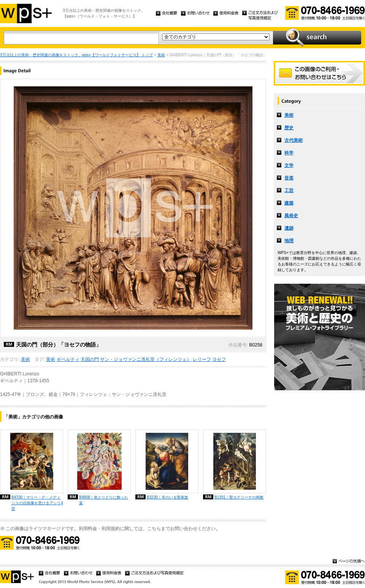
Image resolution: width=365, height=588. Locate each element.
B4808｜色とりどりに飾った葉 (104, 500)
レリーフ (202, 359)
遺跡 (289, 228)
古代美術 (294, 140)
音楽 (289, 178)
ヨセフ (219, 359)
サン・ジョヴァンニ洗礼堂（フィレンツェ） (146, 359)
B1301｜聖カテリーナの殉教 (239, 497)
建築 (289, 203)
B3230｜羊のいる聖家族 (167, 497)
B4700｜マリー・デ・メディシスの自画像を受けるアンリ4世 (37, 503)
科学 (289, 153)
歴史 (289, 128)
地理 (289, 241)
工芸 (289, 191)
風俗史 (291, 216)
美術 (161, 55)
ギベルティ (68, 359)
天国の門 (90, 359)
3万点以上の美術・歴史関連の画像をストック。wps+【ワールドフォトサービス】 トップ (76, 55)
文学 (289, 165)
